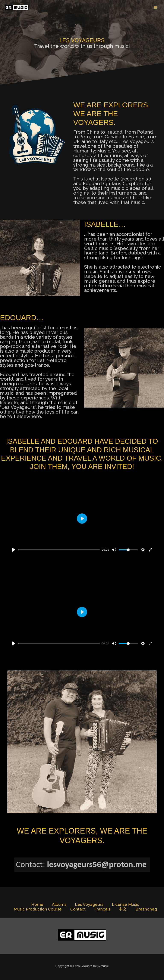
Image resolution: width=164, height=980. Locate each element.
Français (102, 909)
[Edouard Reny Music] (17, 7)
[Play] (14, 550)
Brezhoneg (146, 909)
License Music (126, 904)
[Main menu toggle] (156, 8)
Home (37, 904)
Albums (59, 904)
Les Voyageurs (89, 904)
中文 (123, 909)
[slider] (59, 550)
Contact (78, 909)
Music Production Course (38, 909)
